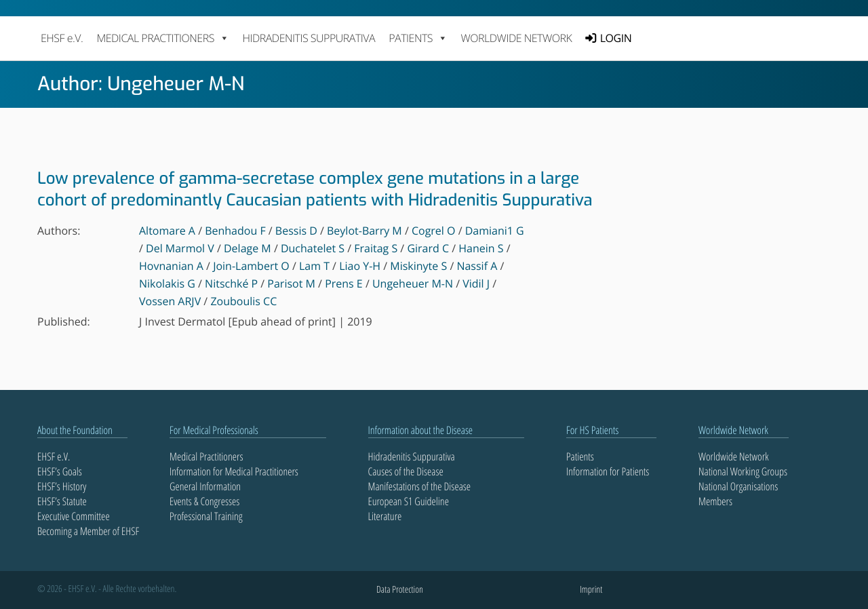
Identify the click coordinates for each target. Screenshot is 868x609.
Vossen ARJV (170, 301)
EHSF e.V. (62, 38)
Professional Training (206, 516)
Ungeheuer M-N (413, 283)
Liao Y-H (360, 266)
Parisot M (291, 283)
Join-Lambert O (251, 266)
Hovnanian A (171, 266)
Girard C (428, 248)
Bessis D (296, 231)
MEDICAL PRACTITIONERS (162, 38)
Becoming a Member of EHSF (88, 531)
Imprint (591, 590)
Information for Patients (608, 471)
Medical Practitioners (206, 456)
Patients (580, 456)
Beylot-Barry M (364, 231)
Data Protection (400, 590)
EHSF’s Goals (60, 471)
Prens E (344, 283)
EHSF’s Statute (62, 501)
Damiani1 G (495, 231)
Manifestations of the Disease (420, 486)
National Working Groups (743, 471)
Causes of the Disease (406, 471)
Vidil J (476, 283)
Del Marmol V (180, 248)
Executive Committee (74, 516)
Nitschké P (231, 283)
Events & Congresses (204, 501)
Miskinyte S (418, 266)
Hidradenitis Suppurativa (309, 38)
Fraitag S (376, 248)
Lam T (314, 266)
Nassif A (477, 266)
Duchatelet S (313, 248)
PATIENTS (418, 38)
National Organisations (738, 486)
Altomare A (167, 231)
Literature (385, 516)
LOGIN (616, 38)
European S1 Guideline (409, 501)
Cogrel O (434, 231)
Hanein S (481, 248)
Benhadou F (235, 231)
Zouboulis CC (243, 301)
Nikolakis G (167, 283)
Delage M (248, 248)
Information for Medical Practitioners (234, 471)
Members (715, 501)
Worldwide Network (517, 38)
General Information (205, 486)
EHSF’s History (62, 486)
